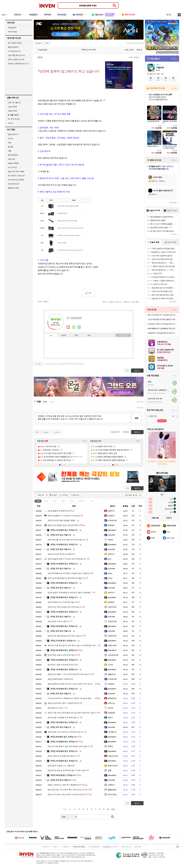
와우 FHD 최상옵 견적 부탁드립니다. (65, 607)
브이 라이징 (12, 167)
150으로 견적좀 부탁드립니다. (62, 756)
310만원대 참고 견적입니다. (64, 689)
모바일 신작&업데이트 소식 (18, 64)
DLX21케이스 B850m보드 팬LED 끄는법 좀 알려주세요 (72, 698)
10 (108, 809)
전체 (38, 501)
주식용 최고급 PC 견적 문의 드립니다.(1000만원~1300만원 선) (75, 645)
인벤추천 (82, 501)
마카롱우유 (112, 732)
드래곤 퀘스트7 (14, 184)
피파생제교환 (113, 655)
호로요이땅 (112, 621)
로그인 (169, 15)
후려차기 (111, 554)
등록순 (45, 402)
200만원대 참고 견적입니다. (64, 626)
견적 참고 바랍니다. (61, 535)
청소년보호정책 (94, 847)
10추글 (65, 495)
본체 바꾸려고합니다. (59, 621)
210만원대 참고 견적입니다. (64, 530)
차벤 (10, 143)
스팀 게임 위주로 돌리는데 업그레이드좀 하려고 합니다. (73, 713)
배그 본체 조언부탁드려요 (61, 665)
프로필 (64, 336)
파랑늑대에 (112, 645)
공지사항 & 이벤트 (15, 43)
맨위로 (126, 432)
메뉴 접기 (123, 335)
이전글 (56, 432)
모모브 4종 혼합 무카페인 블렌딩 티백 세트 (162, 319)
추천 (63, 501)
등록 (137, 418)
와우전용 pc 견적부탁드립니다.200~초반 (67, 770)
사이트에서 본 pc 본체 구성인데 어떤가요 (67, 794)
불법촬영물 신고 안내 (110, 847)
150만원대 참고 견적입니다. (64, 751)
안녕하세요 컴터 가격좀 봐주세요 (64, 703)
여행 (10, 151)
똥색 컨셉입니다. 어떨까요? (61, 766)
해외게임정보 (13, 155)
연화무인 (111, 511)
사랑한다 (111, 516)
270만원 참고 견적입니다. (63, 641)
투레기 (111, 718)
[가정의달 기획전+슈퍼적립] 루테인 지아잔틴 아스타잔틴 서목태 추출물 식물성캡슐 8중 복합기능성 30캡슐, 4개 (162, 324)
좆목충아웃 (112, 698)
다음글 (45, 432)
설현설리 (111, 525)
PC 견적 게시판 (14, 119)
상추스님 (111, 703)
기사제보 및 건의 (14, 51)
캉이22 (111, 708)
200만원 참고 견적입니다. (63, 775)
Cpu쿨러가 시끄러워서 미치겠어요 (64, 516)
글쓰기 (137, 488)
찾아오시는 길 (126, 847)
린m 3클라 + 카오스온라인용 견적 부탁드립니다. (70, 674)
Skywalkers (112, 530)
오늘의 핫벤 (12, 107)
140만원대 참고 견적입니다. (64, 660)
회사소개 (46, 847)
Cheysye (111, 684)
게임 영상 (11, 159)
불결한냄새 (112, 790)
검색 (113, 817)
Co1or (110, 578)
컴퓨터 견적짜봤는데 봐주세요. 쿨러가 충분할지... (70, 593)
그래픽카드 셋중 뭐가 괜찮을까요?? (65, 785)
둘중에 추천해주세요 (59, 511)
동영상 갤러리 (13, 47)
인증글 (54, 495)
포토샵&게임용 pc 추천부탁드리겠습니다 (67, 578)
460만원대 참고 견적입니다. (64, 650)
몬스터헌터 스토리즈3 (16, 176)
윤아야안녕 (112, 794)
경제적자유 (112, 607)
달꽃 (110, 770)
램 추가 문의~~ (56, 708)
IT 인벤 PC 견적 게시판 (135, 43)
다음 (113, 809)
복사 (47, 43)
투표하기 (162, 421)
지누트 (111, 665)
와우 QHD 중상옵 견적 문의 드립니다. (65, 636)
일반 (46, 501)
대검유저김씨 (113, 756)
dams (110, 573)
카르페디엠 (112, 520)
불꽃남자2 (112, 674)
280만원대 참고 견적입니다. (64, 597)
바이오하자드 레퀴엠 (16, 180)
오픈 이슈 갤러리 (14, 103)
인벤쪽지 (68, 327)
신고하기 (118, 302)
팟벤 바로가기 (13, 134)
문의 (55, 501)
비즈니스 (56, 847)
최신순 (52, 402)
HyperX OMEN (13, 163)
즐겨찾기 (77, 495)
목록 (130, 57)
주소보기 (39, 43)
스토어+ (174, 88)
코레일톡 (111, 713)
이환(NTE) (160, 68)
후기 (71, 501)
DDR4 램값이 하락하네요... (61, 679)
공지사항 (138, 847)
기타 (92, 501)
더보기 (79, 327)
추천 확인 (135, 302)
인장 (51, 336)
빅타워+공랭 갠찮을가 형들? (62, 520)
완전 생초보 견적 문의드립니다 (63, 655)
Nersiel (111, 540)
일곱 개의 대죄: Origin (16, 171)
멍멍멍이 (111, 602)
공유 (104, 302)
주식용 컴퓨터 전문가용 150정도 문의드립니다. (69, 746)
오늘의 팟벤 (12, 111)
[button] (60, 465)
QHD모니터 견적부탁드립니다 (62, 602)
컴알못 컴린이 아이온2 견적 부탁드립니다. (67, 559)
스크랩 (110, 302)
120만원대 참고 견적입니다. (64, 669)
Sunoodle (111, 535)
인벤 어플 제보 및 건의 (16, 55)
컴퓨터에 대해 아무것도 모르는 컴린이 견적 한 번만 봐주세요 (75, 684)
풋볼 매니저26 (13, 188)
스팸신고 (126, 302)
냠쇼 (110, 559)
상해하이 (111, 785)
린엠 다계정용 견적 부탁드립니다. (64, 718)
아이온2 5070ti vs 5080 (60, 554)
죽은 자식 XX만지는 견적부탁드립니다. (66, 732)
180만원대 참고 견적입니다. (64, 722)
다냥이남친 (41, 50)
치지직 (10, 139)
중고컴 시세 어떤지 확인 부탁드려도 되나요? (68, 790)
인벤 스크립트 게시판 (16, 59)
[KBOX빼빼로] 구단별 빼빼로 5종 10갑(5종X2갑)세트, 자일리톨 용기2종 (162, 328)
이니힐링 (74, 327)
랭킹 (76, 336)
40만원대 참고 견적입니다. (64, 737)
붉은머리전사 (113, 766)
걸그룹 (10, 147)
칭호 (89, 336)
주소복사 (39, 364)
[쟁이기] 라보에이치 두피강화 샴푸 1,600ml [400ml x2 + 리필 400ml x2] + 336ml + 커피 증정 (162, 315)
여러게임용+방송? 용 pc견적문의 (64, 525)
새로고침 (140, 402)
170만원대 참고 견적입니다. (64, 544)
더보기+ (85, 441)
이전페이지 (115, 432)
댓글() (137, 57)
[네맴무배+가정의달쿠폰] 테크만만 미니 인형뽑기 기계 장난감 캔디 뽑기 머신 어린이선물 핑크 (162, 333)
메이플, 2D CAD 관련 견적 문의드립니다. (67, 540)
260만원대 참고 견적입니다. (64, 583)
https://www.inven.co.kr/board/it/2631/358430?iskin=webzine (65, 364)
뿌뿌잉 (111, 746)
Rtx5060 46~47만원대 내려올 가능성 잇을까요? (69, 573)
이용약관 (66, 847)
